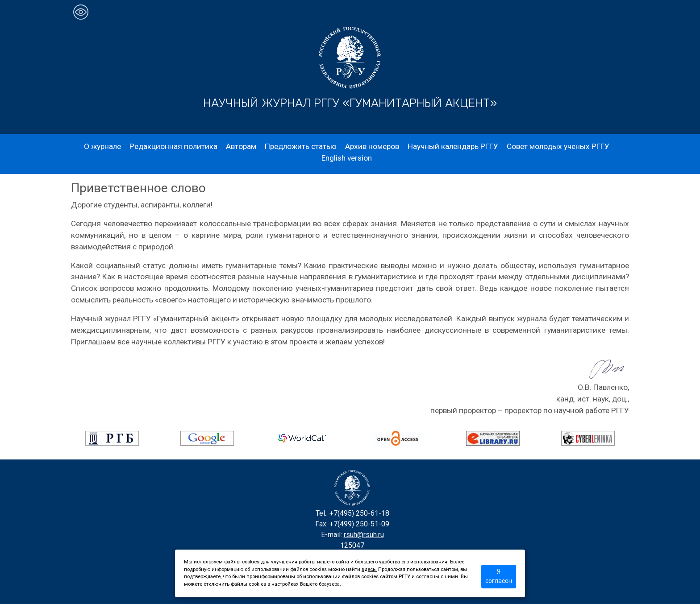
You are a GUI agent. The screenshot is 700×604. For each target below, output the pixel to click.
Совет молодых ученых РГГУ (558, 146)
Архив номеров (372, 146)
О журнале (102, 146)
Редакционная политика (173, 146)
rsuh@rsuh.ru (364, 535)
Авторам (241, 146)
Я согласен (499, 576)
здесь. (369, 569)
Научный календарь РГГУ (453, 146)
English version (347, 158)
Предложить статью (301, 146)
